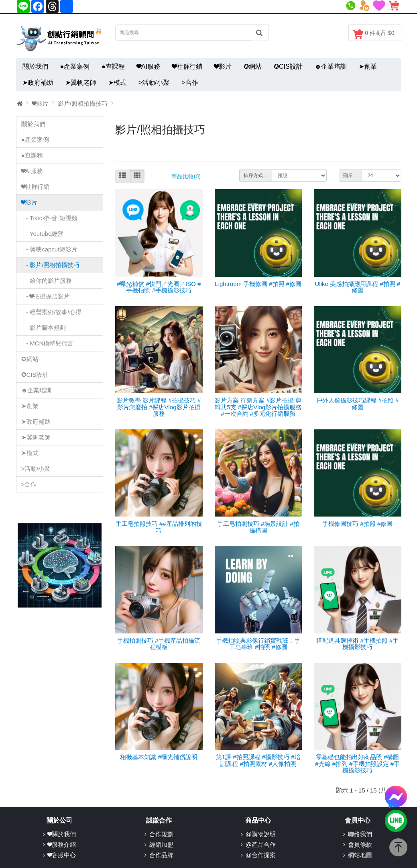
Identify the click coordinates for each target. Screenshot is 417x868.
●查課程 (113, 66)
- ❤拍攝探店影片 (46, 296)
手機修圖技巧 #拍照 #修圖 (357, 524)
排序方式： (256, 176)
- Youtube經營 (43, 234)
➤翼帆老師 (81, 83)
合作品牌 (161, 855)
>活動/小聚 (154, 83)
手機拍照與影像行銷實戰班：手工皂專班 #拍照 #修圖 (258, 644)
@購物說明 (261, 834)
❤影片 (223, 66)
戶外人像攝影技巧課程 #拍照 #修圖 (357, 404)
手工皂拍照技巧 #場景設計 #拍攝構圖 (258, 527)
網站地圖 (360, 855)
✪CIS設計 (288, 66)
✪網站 (253, 66)
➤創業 (368, 66)
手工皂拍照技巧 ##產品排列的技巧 (159, 527)
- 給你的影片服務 (47, 281)
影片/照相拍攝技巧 (83, 103)
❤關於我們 (62, 834)
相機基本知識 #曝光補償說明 (159, 757)
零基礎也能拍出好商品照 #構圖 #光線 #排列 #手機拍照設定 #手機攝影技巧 (357, 764)
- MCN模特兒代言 (48, 343)
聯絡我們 (360, 834)
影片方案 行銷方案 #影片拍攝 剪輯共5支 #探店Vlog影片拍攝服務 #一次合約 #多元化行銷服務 (258, 407)
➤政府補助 (38, 83)
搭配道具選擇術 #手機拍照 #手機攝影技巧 (357, 644)
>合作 (190, 83)
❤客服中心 (62, 855)
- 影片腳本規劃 (44, 328)
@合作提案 (261, 855)
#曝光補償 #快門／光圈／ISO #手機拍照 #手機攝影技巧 (159, 287)
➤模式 (117, 83)
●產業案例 (75, 66)
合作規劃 (161, 834)
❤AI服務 (148, 66)
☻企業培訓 (331, 66)
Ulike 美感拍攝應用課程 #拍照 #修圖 (357, 287)
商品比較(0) (186, 176)
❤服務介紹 (62, 845)
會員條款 (360, 845)
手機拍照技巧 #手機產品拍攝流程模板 (159, 644)
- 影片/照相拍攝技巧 (51, 265)
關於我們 (35, 66)
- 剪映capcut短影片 (50, 249)
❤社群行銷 (187, 66)
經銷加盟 (161, 845)
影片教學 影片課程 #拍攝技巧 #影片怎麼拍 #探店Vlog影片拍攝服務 (159, 407)
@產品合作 (261, 845)
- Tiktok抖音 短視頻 (49, 218)
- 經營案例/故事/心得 (51, 312)
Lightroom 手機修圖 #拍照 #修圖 (258, 284)
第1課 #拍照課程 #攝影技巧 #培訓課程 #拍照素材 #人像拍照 (258, 760)
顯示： (350, 176)
